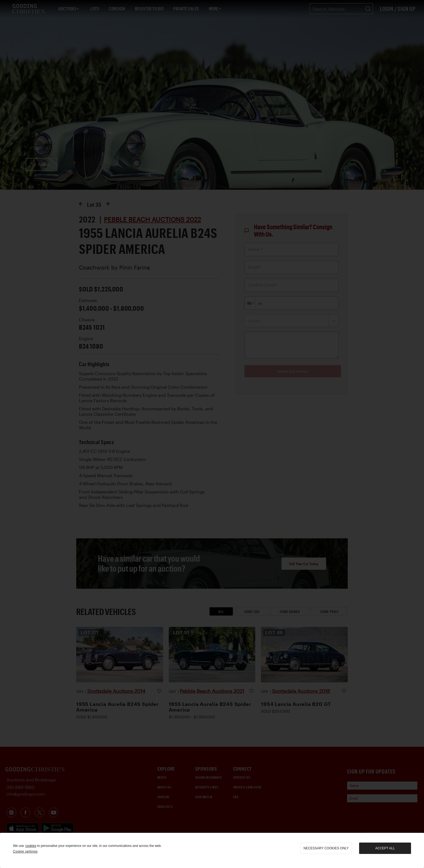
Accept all (385, 848)
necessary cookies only (326, 848)
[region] (212, 850)
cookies (31, 846)
